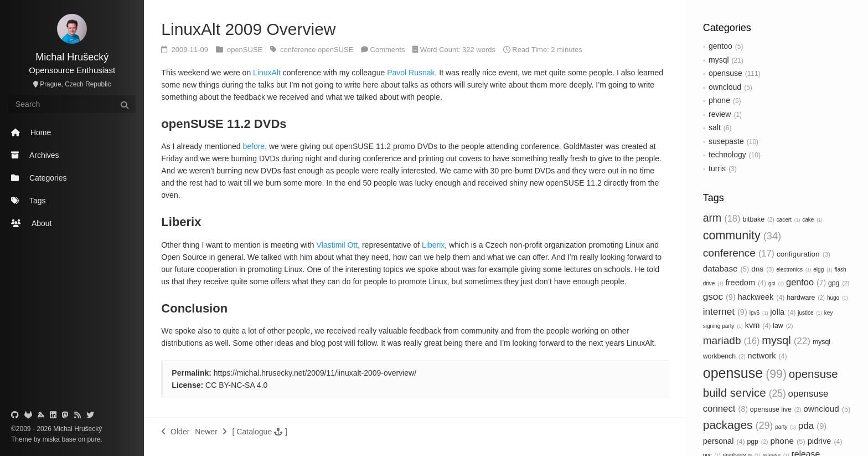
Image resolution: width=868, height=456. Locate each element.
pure (93, 439)
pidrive (825, 441)
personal (724, 441)
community (742, 235)
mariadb (732, 340)
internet (725, 311)
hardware (806, 298)
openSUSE (246, 50)
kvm (758, 325)
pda (812, 426)
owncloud (725, 87)
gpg (839, 283)
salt (715, 127)
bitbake (758, 219)
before (254, 146)
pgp (757, 442)
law (783, 326)
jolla (783, 312)
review (720, 114)
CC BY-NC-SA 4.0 (236, 385)
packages (738, 425)
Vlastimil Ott (337, 245)
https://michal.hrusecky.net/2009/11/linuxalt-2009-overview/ (315, 373)
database (726, 268)
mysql (719, 60)
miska (51, 439)
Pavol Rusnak (411, 73)
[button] (260, 432)
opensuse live (776, 409)
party (786, 427)
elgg (823, 270)
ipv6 (759, 313)
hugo (838, 298)
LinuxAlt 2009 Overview (248, 29)
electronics (794, 270)
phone (719, 100)
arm (722, 218)
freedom (746, 283)
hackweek (761, 297)
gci (776, 283)
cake (812, 220)
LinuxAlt (267, 73)
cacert (789, 220)
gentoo (720, 46)
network (768, 356)
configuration (804, 254)
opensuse (725, 73)
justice (810, 313)
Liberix (433, 245)
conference (739, 253)
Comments (388, 50)
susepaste (726, 141)
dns (763, 269)
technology (727, 155)
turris (717, 168)
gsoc (719, 296)
